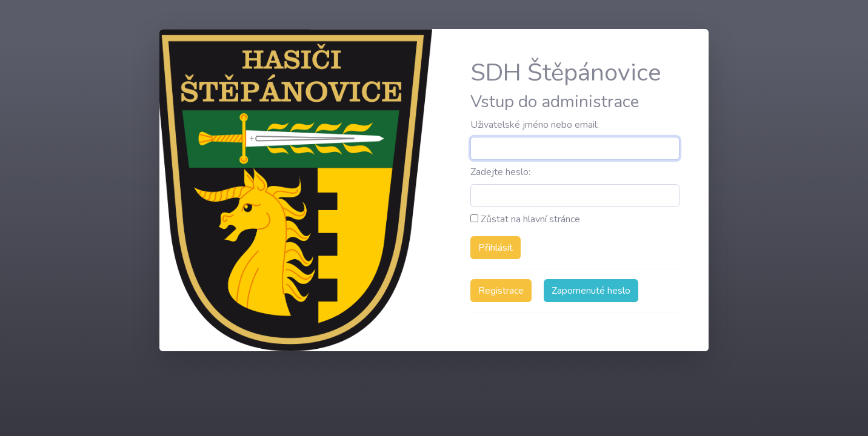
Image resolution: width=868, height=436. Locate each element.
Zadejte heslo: (500, 172)
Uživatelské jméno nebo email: (535, 125)
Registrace (501, 291)
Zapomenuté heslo (591, 291)
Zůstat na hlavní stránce (525, 219)
